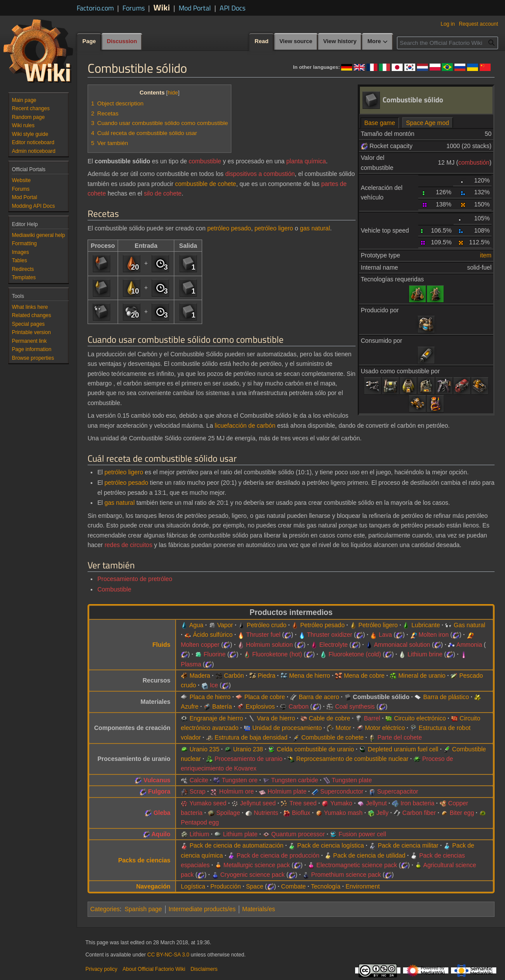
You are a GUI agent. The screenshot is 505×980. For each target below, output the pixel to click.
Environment (363, 886)
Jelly (383, 813)
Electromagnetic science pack (357, 865)
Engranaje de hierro (216, 718)
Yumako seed (208, 803)
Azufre (190, 706)
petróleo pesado (229, 228)
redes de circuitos (129, 545)
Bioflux (301, 813)
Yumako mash (343, 813)
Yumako (341, 803)
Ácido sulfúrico (213, 635)
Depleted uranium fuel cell (403, 749)
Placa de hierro (210, 697)
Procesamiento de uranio (249, 759)
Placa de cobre (265, 697)
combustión (474, 162)
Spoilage (228, 813)
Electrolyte (334, 645)
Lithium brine (425, 654)
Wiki (162, 7)
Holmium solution (269, 645)
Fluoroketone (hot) (277, 654)
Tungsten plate (352, 780)
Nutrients (266, 813)
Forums (134, 8)
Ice (214, 685)
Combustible (114, 589)
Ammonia (469, 645)
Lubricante (425, 625)
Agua (196, 625)
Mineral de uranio (422, 676)
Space (254, 886)
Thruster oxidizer (329, 635)
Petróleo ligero (378, 625)
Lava (385, 635)
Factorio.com (95, 8)
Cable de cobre (330, 718)
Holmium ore (236, 791)
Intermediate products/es (202, 909)
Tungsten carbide (295, 780)
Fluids (161, 645)
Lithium (199, 834)
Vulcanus (157, 780)
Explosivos (260, 706)
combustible (205, 161)
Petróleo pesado (322, 625)
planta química (306, 161)
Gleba (162, 813)
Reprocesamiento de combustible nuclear (352, 759)
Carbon (298, 706)
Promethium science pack (346, 875)
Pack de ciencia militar (408, 845)
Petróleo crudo (266, 625)
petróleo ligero (274, 228)
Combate (293, 886)
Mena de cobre (364, 676)
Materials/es (259, 909)
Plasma (191, 664)
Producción (226, 886)
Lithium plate (240, 834)
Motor (343, 728)
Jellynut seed (258, 803)
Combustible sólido (381, 697)
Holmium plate (287, 791)
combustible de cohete (206, 184)
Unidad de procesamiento (287, 728)
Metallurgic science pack (257, 865)
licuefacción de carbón (245, 426)
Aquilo (161, 834)
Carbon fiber (419, 813)
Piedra (266, 676)
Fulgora (159, 791)
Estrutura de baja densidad (251, 737)
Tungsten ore (240, 780)
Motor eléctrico (385, 728)
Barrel (372, 718)
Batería (222, 706)
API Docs (232, 8)
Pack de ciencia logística (330, 845)
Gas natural (469, 625)
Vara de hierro (276, 718)
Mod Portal (195, 8)
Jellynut (376, 803)
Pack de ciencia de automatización (237, 845)
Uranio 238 (248, 749)
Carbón (234, 676)
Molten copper (200, 645)
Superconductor (342, 791)
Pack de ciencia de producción (278, 855)
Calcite (199, 780)
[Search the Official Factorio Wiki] (447, 43)
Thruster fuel (263, 635)
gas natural (315, 228)
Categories (105, 909)
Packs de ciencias (144, 860)
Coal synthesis (355, 706)
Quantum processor (298, 834)
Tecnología (326, 886)
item (486, 255)
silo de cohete (163, 193)
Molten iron (433, 635)
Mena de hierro (309, 676)
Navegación (153, 886)
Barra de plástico (446, 697)
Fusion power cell (362, 834)
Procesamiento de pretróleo (135, 579)
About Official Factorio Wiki (154, 969)
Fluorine (215, 654)
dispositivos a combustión (260, 174)
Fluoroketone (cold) (355, 654)
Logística (193, 886)
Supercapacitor (397, 791)
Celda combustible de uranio (315, 749)
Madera (200, 676)
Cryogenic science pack (252, 875)
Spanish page (143, 909)
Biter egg (462, 813)
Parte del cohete (400, 737)
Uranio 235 (205, 749)
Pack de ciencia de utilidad (369, 855)
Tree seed (303, 803)
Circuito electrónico (420, 718)
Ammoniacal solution (402, 645)
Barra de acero (319, 697)
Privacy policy (101, 969)
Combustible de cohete (332, 737)
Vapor (225, 625)
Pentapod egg (200, 822)
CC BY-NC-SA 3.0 (168, 955)
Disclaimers (204, 969)
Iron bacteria (417, 803)
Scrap (198, 791)
